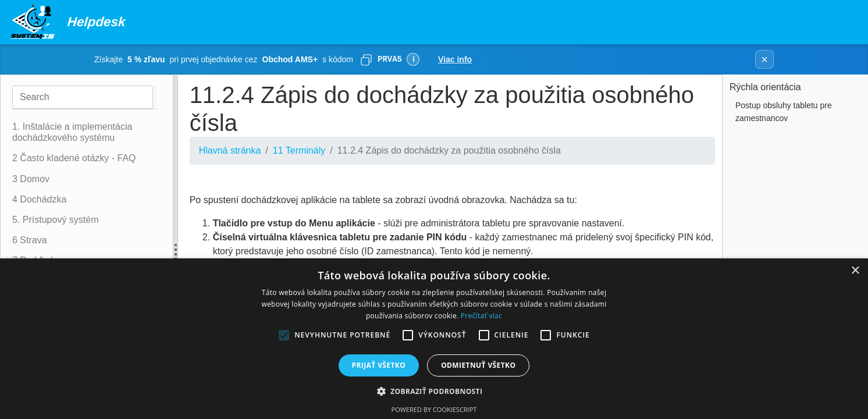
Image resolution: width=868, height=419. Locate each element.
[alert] (434, 339)
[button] (434, 391)
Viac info (455, 59)
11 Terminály (299, 150)
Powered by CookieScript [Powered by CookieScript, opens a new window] (434, 409)
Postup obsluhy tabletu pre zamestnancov (784, 112)
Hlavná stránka (230, 150)
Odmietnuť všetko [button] (478, 365)
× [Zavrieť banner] (764, 59)
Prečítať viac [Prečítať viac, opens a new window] (481, 316)
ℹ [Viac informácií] (413, 59)
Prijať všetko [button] (379, 365)
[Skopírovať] (366, 59)
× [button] (855, 271)
